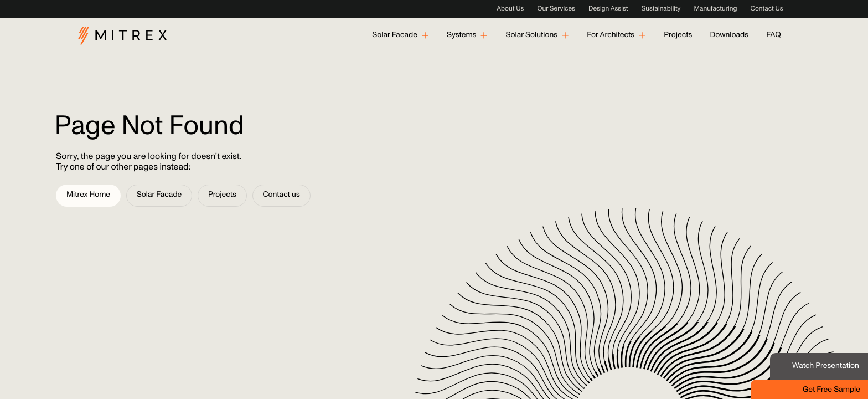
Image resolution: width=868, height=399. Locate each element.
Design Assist (608, 9)
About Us (510, 9)
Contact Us (766, 9)
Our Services (556, 9)
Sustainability (661, 9)
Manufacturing (716, 9)
